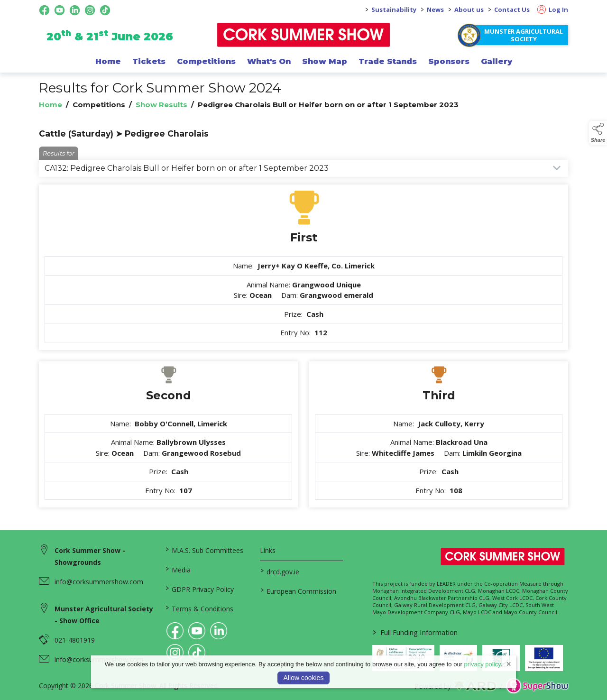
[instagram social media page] (90, 10)
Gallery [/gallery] (497, 61)
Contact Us (512, 9)
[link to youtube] (197, 631)
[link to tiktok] (197, 653)
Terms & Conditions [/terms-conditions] (199, 608)
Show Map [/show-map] (325, 61)
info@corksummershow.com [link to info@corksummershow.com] (99, 582)
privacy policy (483, 664)
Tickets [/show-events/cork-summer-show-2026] (149, 61)
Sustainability (394, 9)
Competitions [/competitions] (206, 61)
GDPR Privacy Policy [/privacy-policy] (200, 589)
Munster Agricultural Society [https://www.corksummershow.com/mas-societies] (524, 35)
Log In (553, 9)
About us (469, 9)
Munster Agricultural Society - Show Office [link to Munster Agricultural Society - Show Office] (104, 615)
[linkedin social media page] (75, 10)
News (435, 9)
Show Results (161, 105)
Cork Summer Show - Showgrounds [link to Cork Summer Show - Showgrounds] (90, 556)
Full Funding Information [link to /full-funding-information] (415, 632)
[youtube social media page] (60, 10)
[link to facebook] (175, 631)
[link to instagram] (175, 653)
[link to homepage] (304, 35)
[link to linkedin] (219, 631)
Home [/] (108, 61)
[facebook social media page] (44, 10)
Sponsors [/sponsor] (449, 61)
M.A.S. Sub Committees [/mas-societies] (204, 550)
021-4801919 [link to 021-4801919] (75, 640)
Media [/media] (178, 569)
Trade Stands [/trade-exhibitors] (388, 61)
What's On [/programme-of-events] (269, 61)
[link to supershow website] (537, 686)
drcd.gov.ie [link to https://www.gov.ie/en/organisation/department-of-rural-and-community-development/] (279, 571)
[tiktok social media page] (105, 10)
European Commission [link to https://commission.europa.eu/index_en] (298, 590)
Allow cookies (304, 678)
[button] (598, 133)
